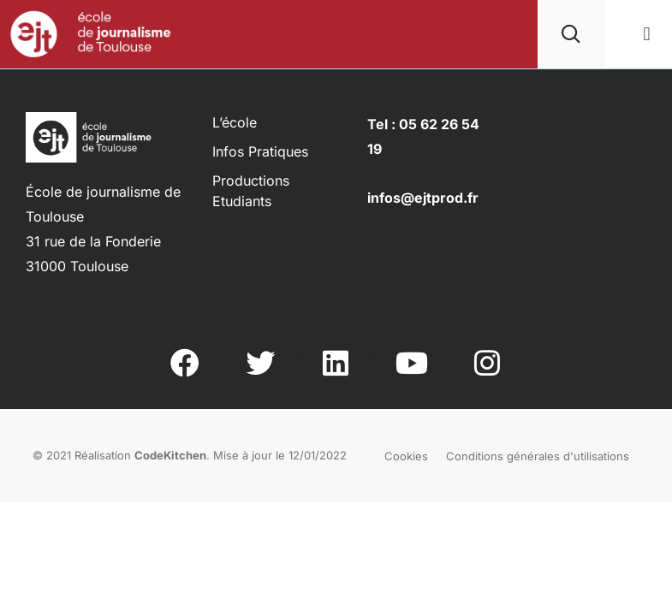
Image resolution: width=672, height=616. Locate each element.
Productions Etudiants (251, 191)
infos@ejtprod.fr (423, 198)
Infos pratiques (260, 151)
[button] (647, 35)
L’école (235, 122)
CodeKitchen (170, 455)
